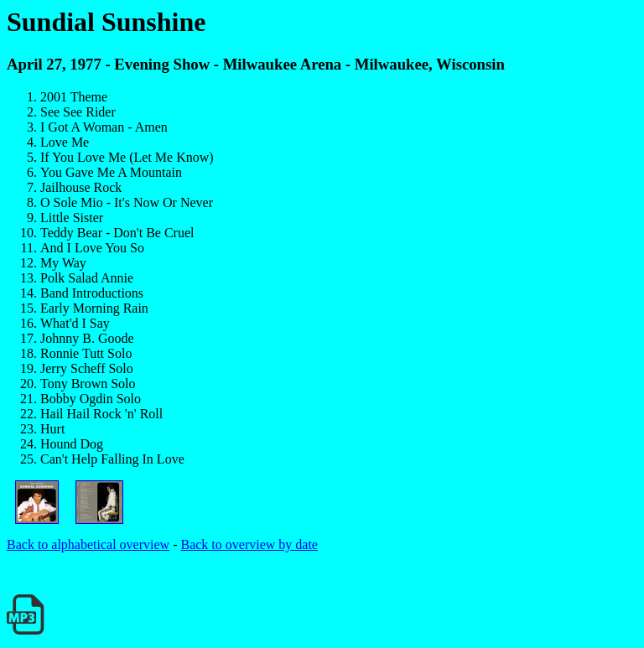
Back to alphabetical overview (88, 544)
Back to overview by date (249, 544)
